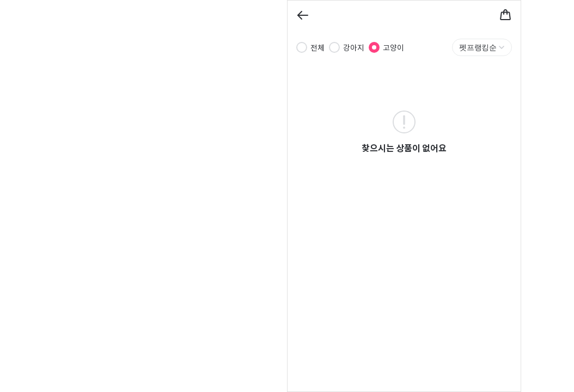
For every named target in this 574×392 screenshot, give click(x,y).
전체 (317, 47)
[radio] (302, 47)
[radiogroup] (350, 47)
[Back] (303, 15)
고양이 (393, 47)
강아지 (354, 47)
